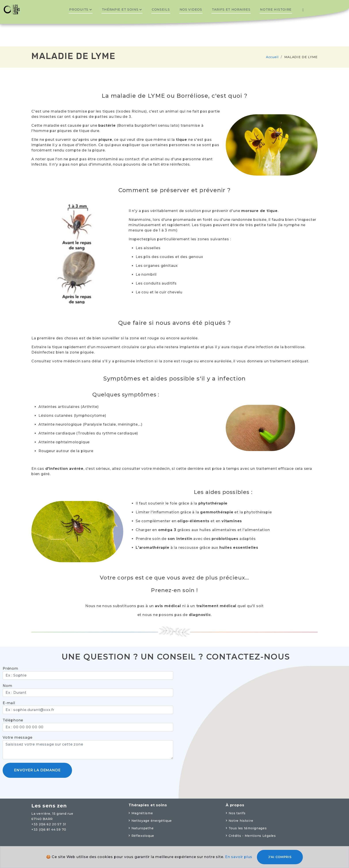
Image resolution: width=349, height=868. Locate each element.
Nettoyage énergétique (152, 821)
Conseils (161, 10)
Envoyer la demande (37, 770)
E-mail (9, 703)
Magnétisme (142, 813)
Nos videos (191, 10)
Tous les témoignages (248, 828)
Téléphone (13, 720)
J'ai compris (280, 857)
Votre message (17, 737)
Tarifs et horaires (231, 10)
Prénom (10, 668)
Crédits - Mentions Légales (252, 836)
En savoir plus (239, 857)
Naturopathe (143, 828)
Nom (7, 686)
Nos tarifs (237, 813)
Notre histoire (276, 10)
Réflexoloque (143, 836)
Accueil (272, 57)
